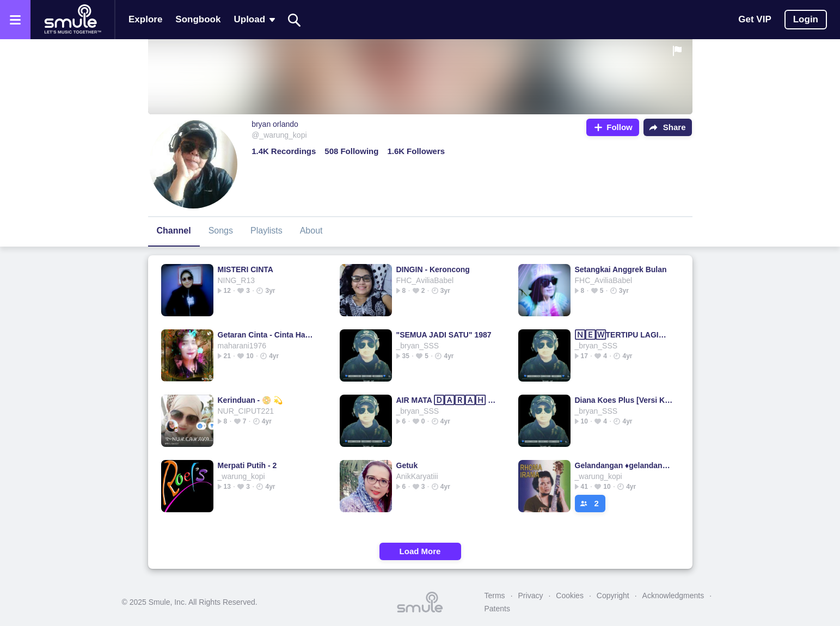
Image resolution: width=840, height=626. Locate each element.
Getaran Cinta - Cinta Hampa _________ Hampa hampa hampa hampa (268, 335)
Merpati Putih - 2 (247, 465)
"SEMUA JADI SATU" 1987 (444, 335)
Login (806, 19)
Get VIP (755, 19)
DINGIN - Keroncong (433, 269)
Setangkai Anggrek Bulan (621, 269)
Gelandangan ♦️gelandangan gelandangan (625, 465)
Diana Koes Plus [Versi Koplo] (625, 400)
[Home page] (72, 20)
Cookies (570, 596)
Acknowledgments (673, 596)
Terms (495, 596)
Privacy (531, 596)
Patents (497, 609)
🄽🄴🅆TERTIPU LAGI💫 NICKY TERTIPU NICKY (625, 335)
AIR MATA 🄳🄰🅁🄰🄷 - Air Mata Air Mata (446, 400)
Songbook (198, 19)
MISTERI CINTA (246, 269)
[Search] (295, 20)
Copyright (613, 596)
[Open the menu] (15, 20)
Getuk (407, 465)
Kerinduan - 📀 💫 (250, 400)
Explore (145, 19)
